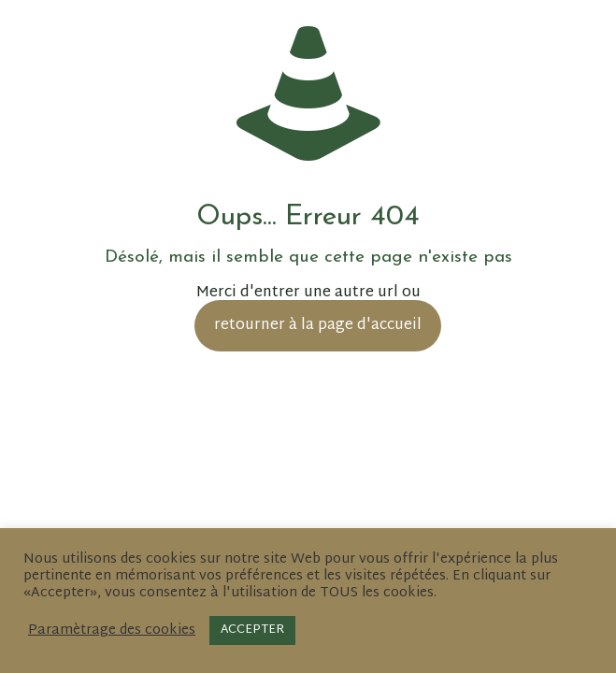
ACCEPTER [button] (252, 630)
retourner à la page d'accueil (318, 326)
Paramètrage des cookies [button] (112, 631)
